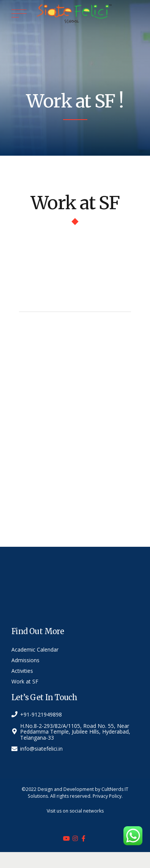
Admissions (25, 660)
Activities (22, 671)
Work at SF (25, 681)
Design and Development (66, 789)
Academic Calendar (35, 649)
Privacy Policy (107, 796)
